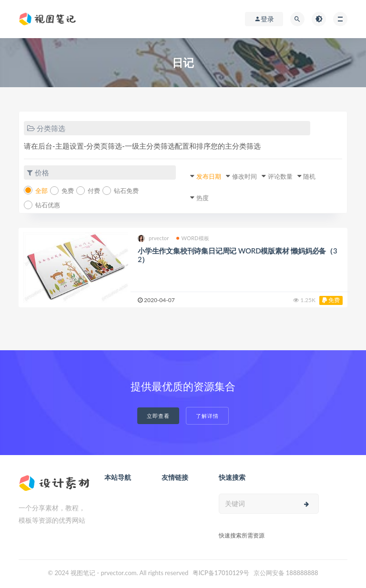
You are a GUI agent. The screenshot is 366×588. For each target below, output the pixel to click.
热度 (203, 198)
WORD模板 (193, 238)
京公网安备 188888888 (286, 573)
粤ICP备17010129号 (221, 573)
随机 (309, 176)
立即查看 (158, 416)
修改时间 (244, 176)
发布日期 (209, 176)
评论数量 (280, 176)
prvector (153, 238)
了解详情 (207, 416)
